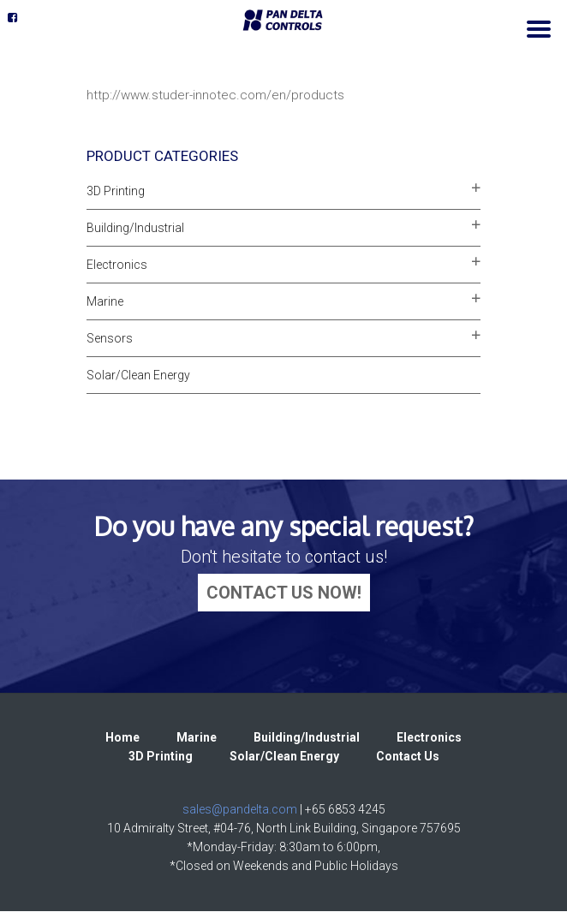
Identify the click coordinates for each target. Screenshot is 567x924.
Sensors (110, 338)
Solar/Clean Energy (138, 375)
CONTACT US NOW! (284, 593)
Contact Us (408, 756)
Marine (105, 301)
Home (122, 737)
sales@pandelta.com (240, 809)
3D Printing (116, 191)
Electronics (117, 265)
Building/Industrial (135, 228)
